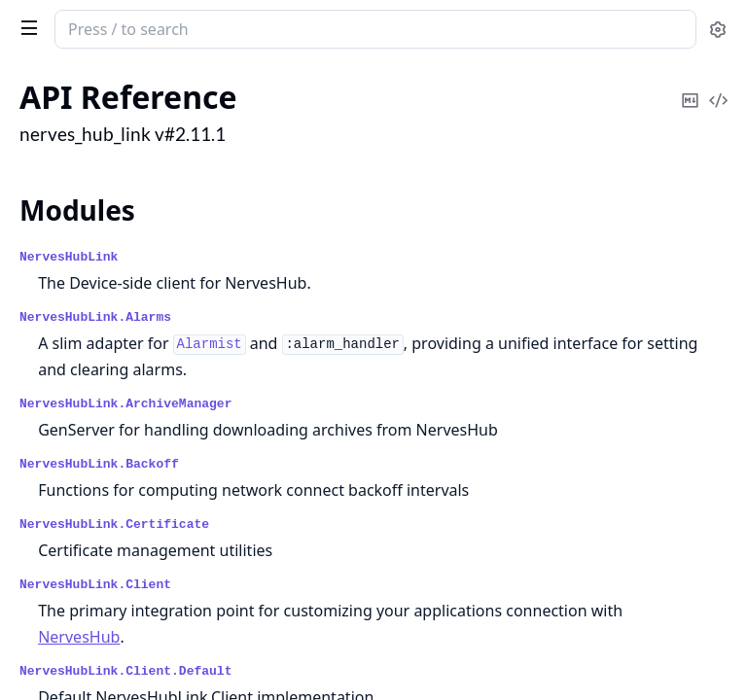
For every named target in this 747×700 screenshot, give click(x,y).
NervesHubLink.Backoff (99, 464)
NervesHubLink (69, 257)
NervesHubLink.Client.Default (125, 671)
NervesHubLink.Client (95, 585)
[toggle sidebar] (25, 27)
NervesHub (79, 637)
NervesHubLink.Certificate (114, 525)
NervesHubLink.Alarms (95, 317)
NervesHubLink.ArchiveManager (125, 404)
